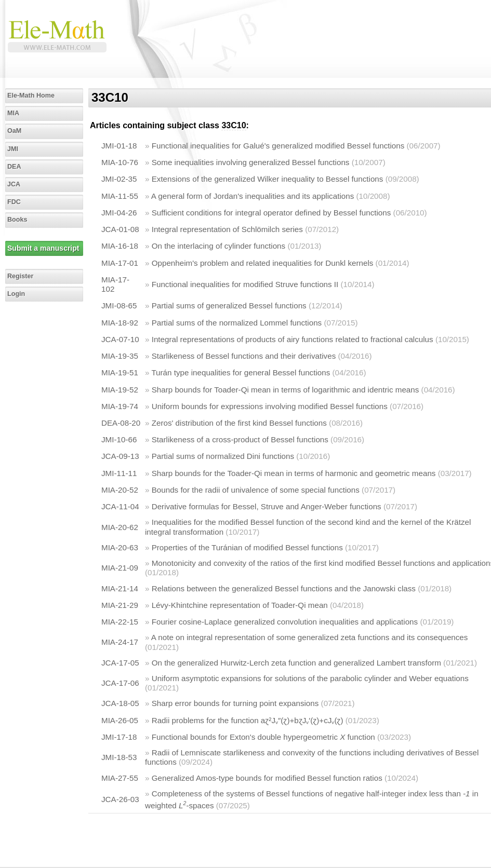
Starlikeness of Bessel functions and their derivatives (244, 356)
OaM (14, 131)
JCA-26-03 (120, 799)
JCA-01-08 (120, 229)
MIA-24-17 (120, 642)
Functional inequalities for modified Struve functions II (245, 284)
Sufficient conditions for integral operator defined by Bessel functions (271, 213)
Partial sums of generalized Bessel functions (229, 306)
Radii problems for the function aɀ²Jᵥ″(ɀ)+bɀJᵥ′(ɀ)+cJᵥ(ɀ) (248, 720)
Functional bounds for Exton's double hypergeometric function (263, 737)
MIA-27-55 (120, 778)
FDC (14, 202)
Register (20, 276)
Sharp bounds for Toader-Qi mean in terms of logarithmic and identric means (286, 390)
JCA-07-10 (120, 339)
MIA (13, 113)
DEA (14, 167)
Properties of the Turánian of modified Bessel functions (247, 547)
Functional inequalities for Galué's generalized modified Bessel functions (278, 146)
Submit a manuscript (43, 248)
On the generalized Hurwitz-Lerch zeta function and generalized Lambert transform (296, 663)
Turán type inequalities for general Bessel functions (241, 372)
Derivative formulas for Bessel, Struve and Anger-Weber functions (267, 506)
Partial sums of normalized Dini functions (223, 456)
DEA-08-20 (121, 423)
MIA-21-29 (120, 605)
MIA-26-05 (120, 720)
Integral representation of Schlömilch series (227, 229)
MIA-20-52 (120, 490)
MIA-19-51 (120, 372)
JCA (14, 184)
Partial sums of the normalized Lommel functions (237, 323)
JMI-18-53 (119, 757)
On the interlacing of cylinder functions (218, 246)
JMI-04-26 (119, 213)
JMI (13, 149)
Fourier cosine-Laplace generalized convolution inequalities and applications (285, 622)
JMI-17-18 (119, 737)
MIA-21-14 (120, 588)
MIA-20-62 (120, 527)
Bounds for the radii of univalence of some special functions (256, 490)
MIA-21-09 (120, 568)
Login (16, 294)
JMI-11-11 (119, 473)
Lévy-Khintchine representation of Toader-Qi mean (240, 605)
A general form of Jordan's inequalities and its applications (253, 196)
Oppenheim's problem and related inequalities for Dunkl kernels (263, 263)
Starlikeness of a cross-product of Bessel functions (240, 439)
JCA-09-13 (120, 456)
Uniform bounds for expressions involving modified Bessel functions (270, 406)
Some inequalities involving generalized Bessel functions (251, 162)
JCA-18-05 (120, 703)
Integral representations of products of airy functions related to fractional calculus (293, 339)
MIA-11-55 (120, 196)
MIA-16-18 (120, 246)
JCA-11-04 (120, 506)
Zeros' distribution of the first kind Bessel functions (239, 423)
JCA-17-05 (120, 663)
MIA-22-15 (120, 622)
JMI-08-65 (119, 306)
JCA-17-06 (120, 683)
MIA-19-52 (120, 390)
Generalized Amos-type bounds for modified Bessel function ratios (267, 778)
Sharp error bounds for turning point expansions (235, 703)
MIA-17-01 (120, 263)
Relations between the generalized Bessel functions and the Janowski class (284, 588)
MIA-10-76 (120, 162)
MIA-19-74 (120, 406)
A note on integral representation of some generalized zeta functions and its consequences (310, 637)
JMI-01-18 (119, 146)
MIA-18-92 (120, 323)
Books (17, 220)
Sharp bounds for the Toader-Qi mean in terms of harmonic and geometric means (294, 473)
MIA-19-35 (120, 356)
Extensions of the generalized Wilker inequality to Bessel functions (268, 179)
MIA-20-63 (120, 547)
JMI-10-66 (119, 439)
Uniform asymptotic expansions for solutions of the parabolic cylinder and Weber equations (310, 678)
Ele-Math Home (31, 96)
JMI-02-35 (119, 179)
